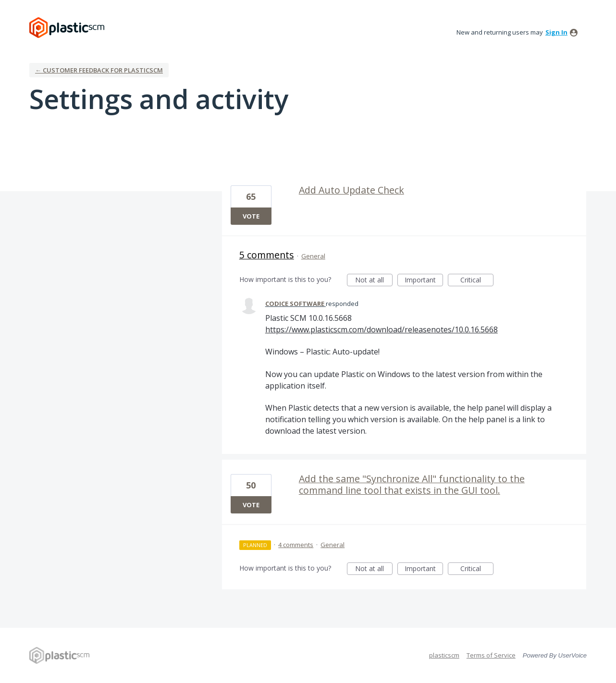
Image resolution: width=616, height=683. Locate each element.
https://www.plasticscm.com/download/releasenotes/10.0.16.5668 (382, 329)
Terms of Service (491, 655)
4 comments (296, 545)
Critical (477, 281)
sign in (556, 32)
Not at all (374, 281)
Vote (251, 216)
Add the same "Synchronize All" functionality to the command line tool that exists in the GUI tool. (412, 484)
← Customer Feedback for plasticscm (99, 70)
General (313, 256)
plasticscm (444, 655)
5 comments (267, 255)
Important (424, 281)
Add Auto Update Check (351, 190)
